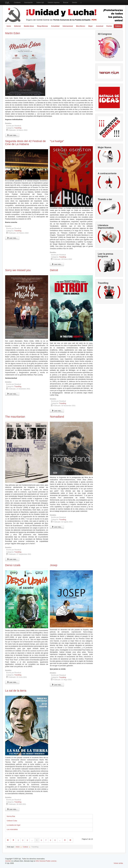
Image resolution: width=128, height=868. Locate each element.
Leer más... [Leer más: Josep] (57, 685)
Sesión (75, 2)
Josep (54, 565)
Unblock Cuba (12, 821)
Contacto (17, 2)
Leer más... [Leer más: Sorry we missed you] (12, 394)
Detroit (54, 270)
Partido (109, 26)
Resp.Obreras (42, 26)
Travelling (18, 128)
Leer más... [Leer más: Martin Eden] (12, 135)
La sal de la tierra (16, 691)
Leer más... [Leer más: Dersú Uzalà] (12, 682)
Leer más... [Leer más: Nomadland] (57, 527)
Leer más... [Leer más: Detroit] (57, 411)
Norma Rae (11, 816)
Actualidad (55, 26)
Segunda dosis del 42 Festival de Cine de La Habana (25, 143)
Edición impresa (54, 2)
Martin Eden (13, 33)
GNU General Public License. (46, 861)
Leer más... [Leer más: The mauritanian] (12, 559)
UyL (7, 3)
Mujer (90, 26)
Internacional (68, 26)
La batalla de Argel (14, 825)
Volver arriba (118, 863)
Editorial (17, 26)
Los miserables (12, 829)
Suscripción (28, 2)
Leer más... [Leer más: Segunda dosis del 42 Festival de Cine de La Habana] (12, 238)
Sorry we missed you (18, 270)
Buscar (66, 2)
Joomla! (8, 861)
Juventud (100, 26)
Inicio (9, 26)
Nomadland (57, 417)
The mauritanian (15, 417)
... (32, 840)
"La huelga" (57, 141)
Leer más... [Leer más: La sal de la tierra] (12, 809)
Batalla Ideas (29, 26)
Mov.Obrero (81, 26)
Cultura (118, 26)
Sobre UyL (40, 2)
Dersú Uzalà (13, 565)
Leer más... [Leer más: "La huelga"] (57, 264)
